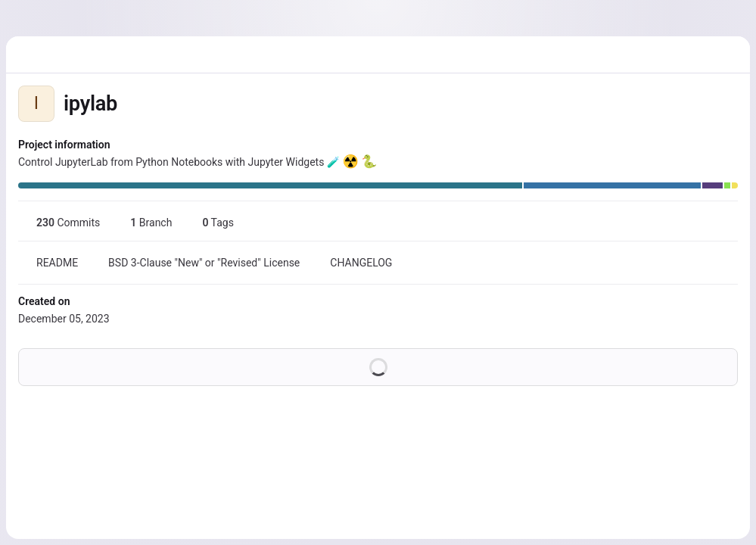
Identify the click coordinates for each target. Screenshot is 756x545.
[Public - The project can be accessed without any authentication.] (129, 104)
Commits (59, 223)
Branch (142, 223)
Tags (208, 223)
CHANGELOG (352, 263)
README (48, 263)
